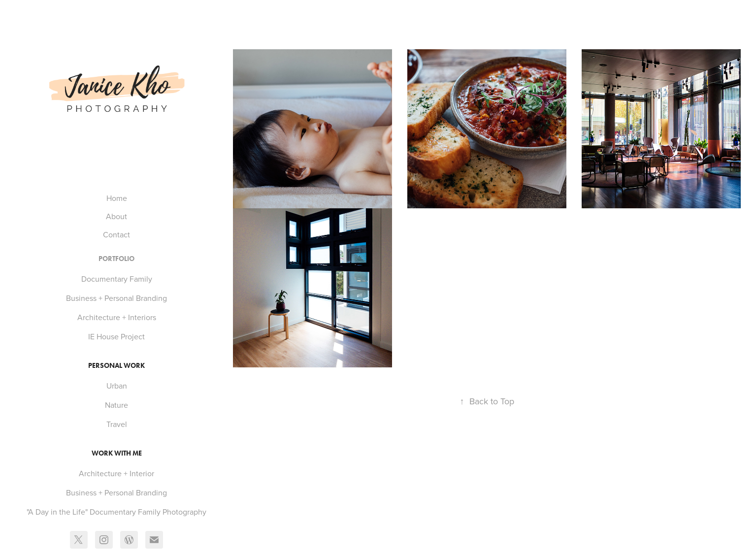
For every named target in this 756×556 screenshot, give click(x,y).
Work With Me (117, 453)
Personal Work (116, 366)
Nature (116, 405)
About (116, 216)
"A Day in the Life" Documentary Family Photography (116, 512)
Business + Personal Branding (116, 298)
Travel (117, 424)
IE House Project (116, 336)
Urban (117, 386)
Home (117, 198)
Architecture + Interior (116, 473)
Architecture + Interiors (117, 317)
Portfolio (116, 259)
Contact (116, 234)
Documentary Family (117, 279)
